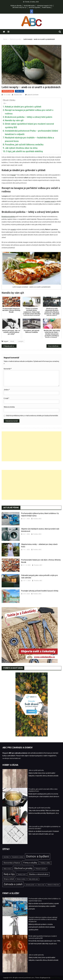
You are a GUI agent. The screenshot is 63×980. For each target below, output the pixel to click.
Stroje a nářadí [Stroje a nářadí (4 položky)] (9, 879)
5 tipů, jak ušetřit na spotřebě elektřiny (25, 151)
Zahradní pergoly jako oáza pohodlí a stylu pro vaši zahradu (39, 577)
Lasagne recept (50, 201)
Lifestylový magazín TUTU (45, 6)
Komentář (8, 369)
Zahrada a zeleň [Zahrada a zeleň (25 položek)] (13, 884)
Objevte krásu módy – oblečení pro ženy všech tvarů (39, 545)
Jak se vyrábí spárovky (36, 770)
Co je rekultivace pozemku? (55, 346)
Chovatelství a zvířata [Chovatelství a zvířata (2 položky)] (17, 857)
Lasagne (21, 341)
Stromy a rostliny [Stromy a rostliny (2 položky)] (21, 879)
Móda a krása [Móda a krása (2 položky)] (7, 869)
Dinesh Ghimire (55, 978)
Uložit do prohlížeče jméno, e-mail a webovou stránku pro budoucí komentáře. (32, 416)
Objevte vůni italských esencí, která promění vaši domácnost (40, 530)
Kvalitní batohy (46, 7)
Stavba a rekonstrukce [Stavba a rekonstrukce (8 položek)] (39, 874)
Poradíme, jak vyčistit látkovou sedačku (24, 145)
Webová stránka (9, 407)
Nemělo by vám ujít (14, 120)
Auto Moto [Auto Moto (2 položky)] (6, 857)
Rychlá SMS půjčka (29, 6)
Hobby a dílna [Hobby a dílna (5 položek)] (45, 863)
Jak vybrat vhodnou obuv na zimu (21, 148)
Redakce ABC (18, 95)
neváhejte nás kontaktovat (11, 758)
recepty (13, 229)
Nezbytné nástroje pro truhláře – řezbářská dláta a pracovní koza (29, 139)
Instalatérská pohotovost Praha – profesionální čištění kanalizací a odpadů (31, 132)
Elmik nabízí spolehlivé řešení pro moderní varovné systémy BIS (29, 126)
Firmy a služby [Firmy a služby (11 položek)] (30, 863)
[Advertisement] (31, 446)
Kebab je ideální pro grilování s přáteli (23, 107)
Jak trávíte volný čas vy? (19, 7)
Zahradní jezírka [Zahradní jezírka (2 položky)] (30, 885)
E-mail (6, 398)
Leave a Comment (33, 95)
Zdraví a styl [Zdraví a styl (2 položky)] (41, 885)
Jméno (7, 390)
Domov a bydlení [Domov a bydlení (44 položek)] (38, 856)
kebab (12, 341)
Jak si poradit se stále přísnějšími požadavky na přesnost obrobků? (44, 828)
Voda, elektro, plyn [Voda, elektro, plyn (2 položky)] (33, 879)
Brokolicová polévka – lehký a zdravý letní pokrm (29, 117)
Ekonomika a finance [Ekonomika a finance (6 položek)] (12, 863)
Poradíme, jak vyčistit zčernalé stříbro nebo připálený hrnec (43, 790)
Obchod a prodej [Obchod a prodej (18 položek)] (23, 868)
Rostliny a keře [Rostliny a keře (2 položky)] (22, 875)
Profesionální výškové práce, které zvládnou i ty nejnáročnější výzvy (40, 515)
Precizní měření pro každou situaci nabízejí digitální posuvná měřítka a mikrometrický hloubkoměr (43, 919)
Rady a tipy (19, 91)
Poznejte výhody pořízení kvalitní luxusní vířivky (40, 591)
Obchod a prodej (8, 91)
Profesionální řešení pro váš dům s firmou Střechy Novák (41, 561)
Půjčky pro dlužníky (16, 6)
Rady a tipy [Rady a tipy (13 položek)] (9, 874)
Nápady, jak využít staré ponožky (10, 346)
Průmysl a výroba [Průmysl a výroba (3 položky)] (41, 869)
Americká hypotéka (34, 7)
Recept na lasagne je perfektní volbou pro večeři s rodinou (29, 112)
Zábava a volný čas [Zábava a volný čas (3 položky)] (53, 885)
